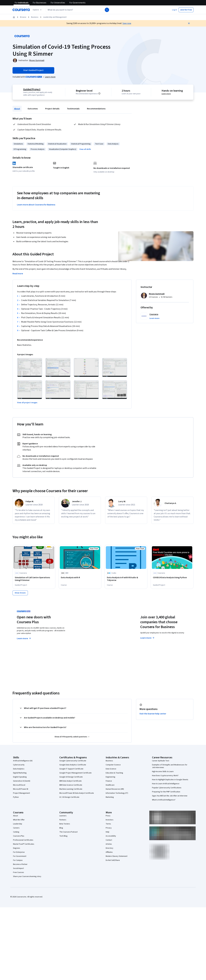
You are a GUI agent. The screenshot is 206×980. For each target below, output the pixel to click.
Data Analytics (19, 769)
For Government (20, 856)
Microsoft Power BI (21, 789)
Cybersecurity (19, 765)
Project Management (21, 793)
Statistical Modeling (36, 144)
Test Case (99, 144)
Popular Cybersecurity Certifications (167, 788)
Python (16, 797)
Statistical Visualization (57, 144)
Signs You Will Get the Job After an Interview (170, 796)
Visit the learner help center (153, 714)
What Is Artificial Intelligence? (164, 800)
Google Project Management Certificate (75, 773)
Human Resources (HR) (115, 789)
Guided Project (32, 89)
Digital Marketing (20, 773)
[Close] (189, 23)
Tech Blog (63, 836)
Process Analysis (38, 149)
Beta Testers (65, 824)
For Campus (18, 860)
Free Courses (19, 872)
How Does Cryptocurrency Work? (165, 775)
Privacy (109, 828)
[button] (174, 10)
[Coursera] (21, 10)
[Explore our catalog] (37, 10)
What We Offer (19, 820)
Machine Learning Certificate (71, 789)
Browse (23, 17)
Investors (110, 820)
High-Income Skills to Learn (163, 771)
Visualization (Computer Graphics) (63, 149)
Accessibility (111, 836)
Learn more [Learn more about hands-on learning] (166, 94)
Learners (63, 816)
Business (35, 17)
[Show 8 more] (20, 593)
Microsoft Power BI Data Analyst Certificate (77, 793)
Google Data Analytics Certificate (73, 765)
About (17, 109)
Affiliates (109, 852)
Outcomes (33, 109)
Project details (52, 109)
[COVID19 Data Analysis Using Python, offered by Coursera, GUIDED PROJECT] (172, 578)
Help (108, 832)
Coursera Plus (19, 836)
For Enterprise (19, 852)
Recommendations (96, 109)
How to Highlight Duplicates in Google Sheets (170, 779)
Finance (109, 781)
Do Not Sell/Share (113, 860)
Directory (109, 848)
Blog (61, 828)
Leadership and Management (55, 17)
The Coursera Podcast (68, 832)
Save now (127, 23)
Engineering (110, 777)
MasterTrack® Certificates (24, 844)
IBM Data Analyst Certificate (70, 781)
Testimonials (73, 109)
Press (108, 816)
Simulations (18, 144)
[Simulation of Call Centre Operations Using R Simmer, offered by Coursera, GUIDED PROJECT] (34, 579)
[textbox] (78, 10)
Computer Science (113, 765)
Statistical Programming (81, 144)
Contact (109, 840)
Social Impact (18, 868)
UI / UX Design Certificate (69, 797)
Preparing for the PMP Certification (166, 792)
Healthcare (110, 785)
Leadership (18, 824)
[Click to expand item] (30, 367)
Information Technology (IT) (117, 793)
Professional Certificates (23, 840)
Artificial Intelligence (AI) (23, 761)
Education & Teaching (114, 773)
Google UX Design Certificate (71, 777)
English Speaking (20, 777)
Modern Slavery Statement (117, 856)
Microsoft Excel (19, 785)
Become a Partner (20, 864)
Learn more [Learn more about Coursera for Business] (147, 638)
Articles (109, 844)
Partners (63, 820)
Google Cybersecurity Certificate (73, 761)
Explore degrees (88, 633)
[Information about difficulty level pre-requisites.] (99, 93)
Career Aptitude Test (161, 761)
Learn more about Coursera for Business (36, 205)
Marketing (110, 797)
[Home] (14, 17)
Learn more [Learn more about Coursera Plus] (24, 638)
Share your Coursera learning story (27, 876)
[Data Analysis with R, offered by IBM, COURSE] (80, 578)
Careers (16, 828)
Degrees (17, 848)
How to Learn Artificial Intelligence (166, 784)
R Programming (20, 149)
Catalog (16, 832)
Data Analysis (113, 144)
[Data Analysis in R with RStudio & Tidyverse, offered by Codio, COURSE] (126, 579)
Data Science (111, 769)
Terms (108, 824)
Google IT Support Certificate (71, 769)
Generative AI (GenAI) (22, 781)
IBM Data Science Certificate (71, 785)
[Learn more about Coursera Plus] (50, 77)
